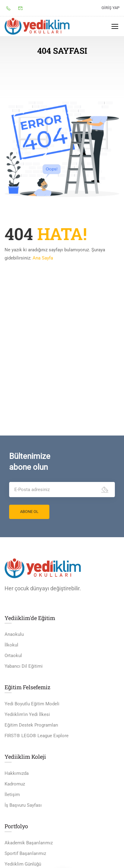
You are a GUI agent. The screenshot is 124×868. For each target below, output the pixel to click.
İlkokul (11, 646)
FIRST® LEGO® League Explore (37, 736)
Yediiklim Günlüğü (23, 864)
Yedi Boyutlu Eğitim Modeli (32, 704)
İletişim (12, 795)
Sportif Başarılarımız (25, 854)
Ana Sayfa (43, 258)
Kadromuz (15, 784)
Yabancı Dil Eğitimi (24, 667)
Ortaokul (13, 656)
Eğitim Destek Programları (31, 726)
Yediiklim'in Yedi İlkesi (27, 715)
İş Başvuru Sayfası (23, 805)
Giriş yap (110, 8)
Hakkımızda (17, 774)
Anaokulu (14, 635)
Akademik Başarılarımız (29, 843)
